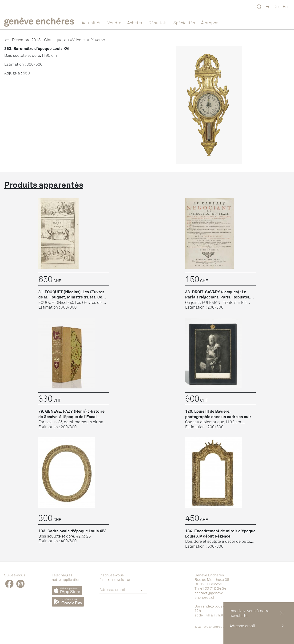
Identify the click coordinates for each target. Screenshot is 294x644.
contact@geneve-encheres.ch (210, 595)
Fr (268, 6)
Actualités (91, 23)
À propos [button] (210, 23)
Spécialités (184, 23)
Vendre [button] (114, 23)
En (285, 6)
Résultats (158, 23)
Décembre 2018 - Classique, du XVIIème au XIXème (55, 40)
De (276, 6)
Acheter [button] (135, 23)
